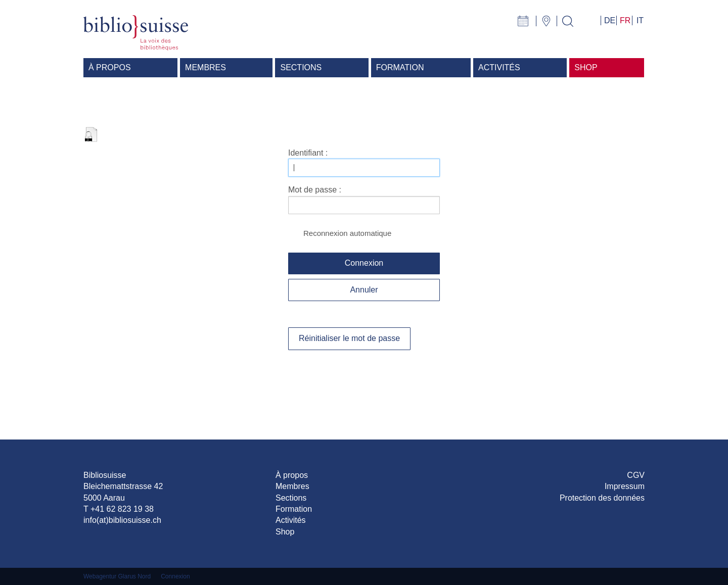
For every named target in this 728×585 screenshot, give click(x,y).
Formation (294, 509)
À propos (292, 475)
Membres (292, 486)
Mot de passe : (315, 190)
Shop (285, 532)
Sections (291, 498)
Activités (291, 520)
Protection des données (602, 498)
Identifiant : (308, 153)
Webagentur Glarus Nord (117, 576)
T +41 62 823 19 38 (119, 509)
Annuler (364, 290)
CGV (636, 475)
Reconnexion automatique (347, 233)
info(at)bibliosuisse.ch (122, 520)
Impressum (625, 486)
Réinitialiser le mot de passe (349, 338)
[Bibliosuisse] (136, 32)
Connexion (364, 263)
